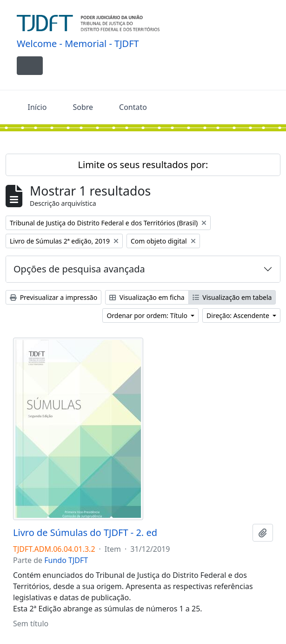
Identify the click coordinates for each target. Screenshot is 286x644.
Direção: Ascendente (239, 315)
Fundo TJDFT (66, 560)
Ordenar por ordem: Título (148, 315)
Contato (133, 107)
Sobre (83, 107)
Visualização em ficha (147, 297)
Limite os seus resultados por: (143, 165)
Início (37, 107)
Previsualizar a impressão (53, 297)
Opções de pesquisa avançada (79, 269)
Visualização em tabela (232, 297)
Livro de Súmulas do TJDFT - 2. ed (85, 533)
